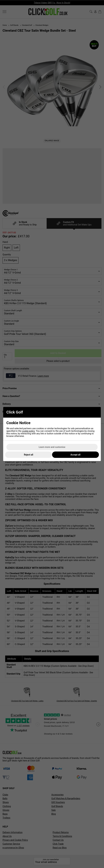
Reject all (29, 455)
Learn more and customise (52, 447)
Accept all (75, 455)
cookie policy (28, 431)
